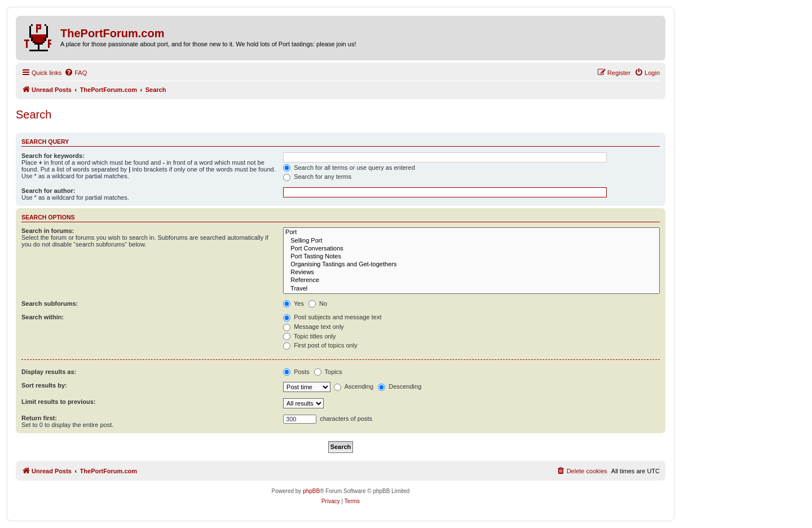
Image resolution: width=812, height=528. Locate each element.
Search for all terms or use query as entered (349, 168)
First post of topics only (320, 345)
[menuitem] (76, 73)
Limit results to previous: (58, 402)
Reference (471, 280)
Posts (296, 372)
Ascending (354, 386)
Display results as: (49, 372)
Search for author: (48, 191)
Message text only (314, 327)
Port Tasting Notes (471, 257)
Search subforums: (50, 303)
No (318, 303)
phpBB (311, 491)
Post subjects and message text (332, 317)
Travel (471, 289)
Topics (328, 372)
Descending (400, 386)
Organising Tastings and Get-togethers (471, 265)
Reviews (471, 272)
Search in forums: (48, 231)
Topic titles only (309, 336)
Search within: (43, 317)
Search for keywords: (53, 156)
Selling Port (471, 241)
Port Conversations (471, 249)
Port (471, 232)
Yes (294, 303)
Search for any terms (317, 177)
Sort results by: (44, 385)
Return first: (39, 418)
